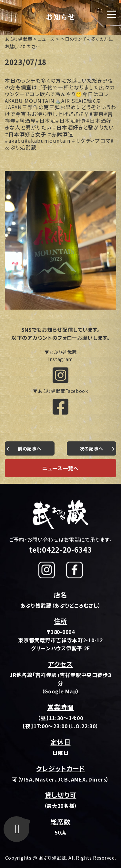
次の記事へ (92, 448)
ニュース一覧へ (60, 468)
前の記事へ (30, 448)
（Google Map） (60, 691)
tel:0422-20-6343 (60, 549)
